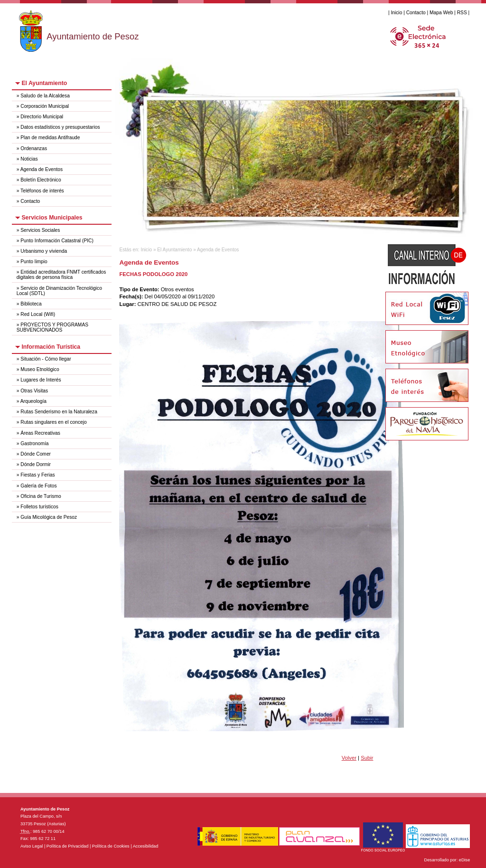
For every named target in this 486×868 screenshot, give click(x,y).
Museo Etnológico (40, 369)
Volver (349, 758)
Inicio (396, 13)
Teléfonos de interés (42, 191)
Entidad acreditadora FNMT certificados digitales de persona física (61, 275)
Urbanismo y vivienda (44, 251)
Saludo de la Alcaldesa (45, 96)
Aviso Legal (32, 846)
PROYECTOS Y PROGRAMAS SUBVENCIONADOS (52, 327)
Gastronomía (34, 444)
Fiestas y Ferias (37, 475)
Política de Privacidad (68, 846)
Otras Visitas (34, 391)
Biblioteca (31, 304)
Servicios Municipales (52, 218)
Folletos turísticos (39, 507)
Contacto (416, 13)
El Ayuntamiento (44, 83)
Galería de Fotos (38, 486)
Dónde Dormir (36, 464)
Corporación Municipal (45, 106)
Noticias (29, 159)
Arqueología (33, 401)
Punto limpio (34, 262)
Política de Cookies (111, 846)
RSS (462, 13)
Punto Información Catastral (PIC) (57, 241)
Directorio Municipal (42, 117)
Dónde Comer (36, 454)
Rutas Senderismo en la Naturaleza (59, 412)
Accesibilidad (146, 846)
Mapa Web (441, 13)
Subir (367, 758)
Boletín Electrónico (41, 180)
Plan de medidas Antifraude (50, 138)
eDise (465, 860)
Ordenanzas (34, 148)
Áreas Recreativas (40, 433)
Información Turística (51, 347)
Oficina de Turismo (41, 496)
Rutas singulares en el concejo (53, 422)
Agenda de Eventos (42, 169)
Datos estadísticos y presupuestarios (60, 127)
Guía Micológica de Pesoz (49, 517)
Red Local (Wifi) (38, 314)
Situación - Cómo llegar (46, 359)
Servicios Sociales (40, 230)
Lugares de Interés (41, 380)
